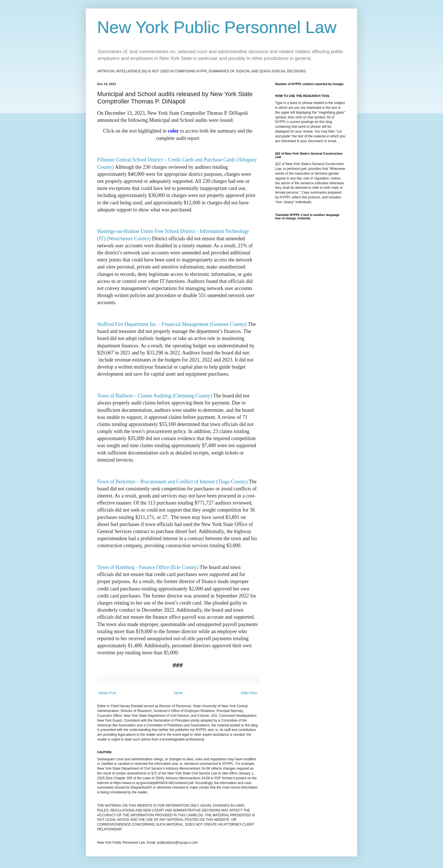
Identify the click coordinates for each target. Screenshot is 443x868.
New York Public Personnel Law (217, 27)
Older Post (249, 693)
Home (179, 693)
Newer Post (107, 693)
